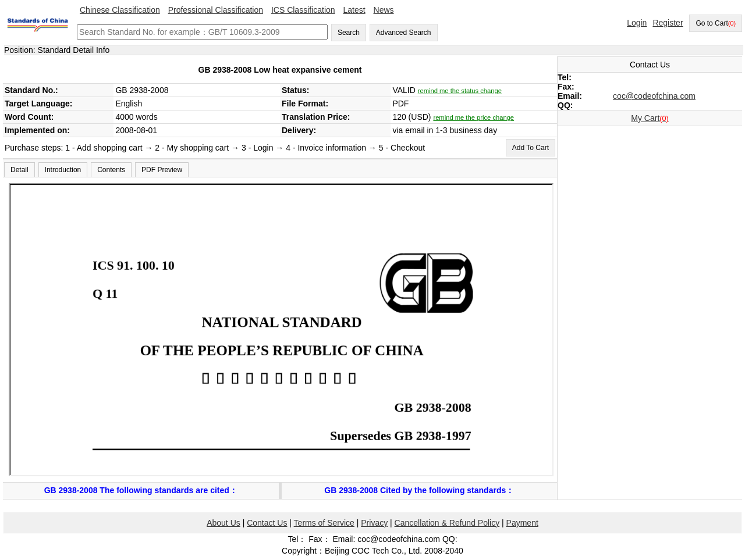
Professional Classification (216, 10)
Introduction (63, 170)
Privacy (374, 523)
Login (637, 23)
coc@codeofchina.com (654, 96)
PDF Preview (162, 170)
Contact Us (267, 523)
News (384, 10)
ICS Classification (303, 10)
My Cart (650, 118)
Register (668, 23)
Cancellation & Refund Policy (447, 523)
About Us (223, 523)
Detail (19, 170)
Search (349, 33)
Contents (111, 170)
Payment (522, 523)
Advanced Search (404, 33)
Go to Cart (716, 23)
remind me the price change (473, 117)
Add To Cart (531, 148)
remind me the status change (460, 91)
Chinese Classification (120, 10)
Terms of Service (324, 523)
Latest (354, 10)
